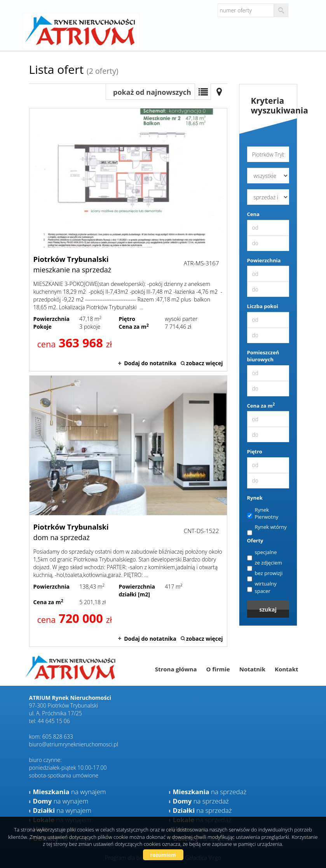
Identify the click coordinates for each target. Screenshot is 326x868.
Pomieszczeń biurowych (263, 356)
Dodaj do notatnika (150, 363)
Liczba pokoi (263, 306)
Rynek (255, 498)
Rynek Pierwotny (263, 513)
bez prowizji (265, 573)
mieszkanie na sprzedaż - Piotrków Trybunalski (128, 240)
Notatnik (252, 669)
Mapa (219, 92)
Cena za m (261, 406)
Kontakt (287, 669)
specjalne (262, 553)
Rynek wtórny (267, 527)
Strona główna (176, 669)
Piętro (255, 451)
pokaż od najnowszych (152, 92)
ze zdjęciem (265, 563)
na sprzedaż (210, 792)
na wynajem (70, 792)
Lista (203, 92)
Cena (253, 214)
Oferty (255, 540)
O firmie (218, 669)
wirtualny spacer (262, 587)
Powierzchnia (264, 260)
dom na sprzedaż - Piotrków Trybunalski (128, 511)
